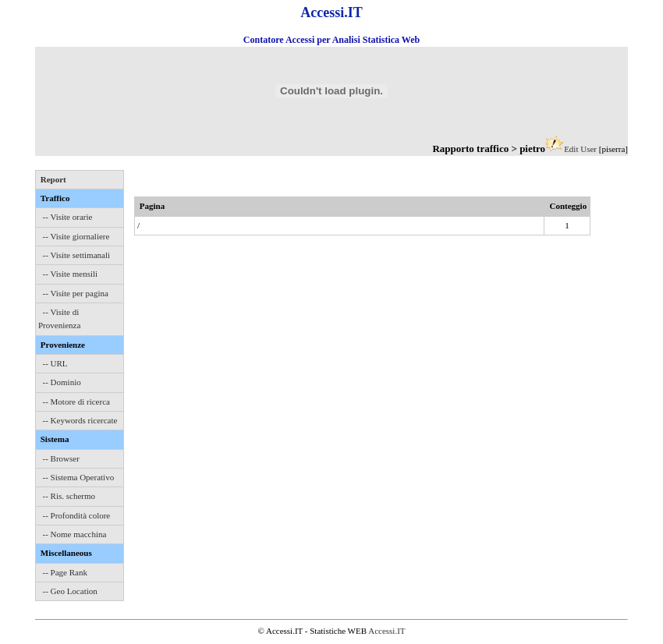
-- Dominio (62, 382)
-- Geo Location (70, 591)
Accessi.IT (386, 631)
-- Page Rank (65, 572)
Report (53, 179)
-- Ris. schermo (69, 496)
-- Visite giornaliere (76, 236)
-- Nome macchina (75, 534)
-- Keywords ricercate (80, 420)
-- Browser (61, 458)
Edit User (580, 149)
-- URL (55, 363)
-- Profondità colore (77, 515)
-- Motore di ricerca (76, 402)
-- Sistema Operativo (79, 477)
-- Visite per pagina (76, 293)
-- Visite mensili (71, 274)
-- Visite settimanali (77, 255)
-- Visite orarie (68, 217)
